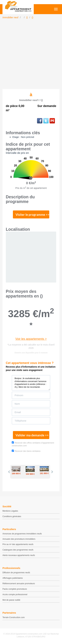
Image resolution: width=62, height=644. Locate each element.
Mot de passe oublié (11, 600)
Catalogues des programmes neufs (18, 550)
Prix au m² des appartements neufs (18, 544)
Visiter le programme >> (32, 215)
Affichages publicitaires (13, 578)
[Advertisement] (31, 56)
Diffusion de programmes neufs (16, 573)
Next (52, 472)
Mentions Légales (10, 511)
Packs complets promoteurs (15, 589)
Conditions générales (12, 516)
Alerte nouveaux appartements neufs (19, 555)
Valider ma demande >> (32, 435)
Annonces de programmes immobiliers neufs (22, 534)
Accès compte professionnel (15, 594)
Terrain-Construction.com (14, 617)
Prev (9, 472)
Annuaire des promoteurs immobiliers (19, 539)
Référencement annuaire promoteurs (19, 584)
